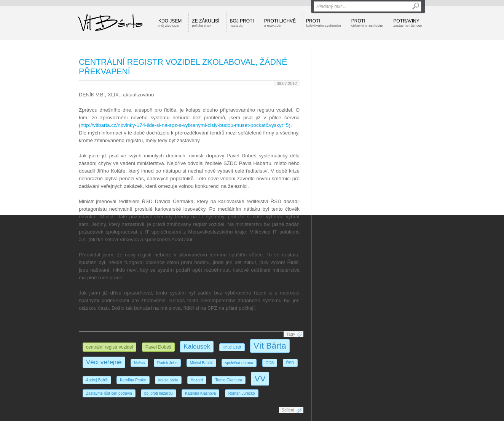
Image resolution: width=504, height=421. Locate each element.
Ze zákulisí (206, 23)
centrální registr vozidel (109, 347)
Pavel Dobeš (158, 347)
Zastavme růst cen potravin (109, 393)
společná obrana (239, 363)
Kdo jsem (170, 23)
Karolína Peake (133, 380)
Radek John (167, 363)
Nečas (139, 363)
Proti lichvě (280, 23)
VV (260, 379)
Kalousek (197, 347)
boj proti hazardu (159, 393)
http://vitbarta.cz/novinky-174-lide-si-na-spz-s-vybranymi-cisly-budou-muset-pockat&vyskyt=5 (184, 125)
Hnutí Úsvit (232, 347)
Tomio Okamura (229, 380)
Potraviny (408, 23)
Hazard (197, 380)
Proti (324, 23)
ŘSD (290, 363)
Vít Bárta (270, 346)
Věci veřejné (104, 362)
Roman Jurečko (242, 393)
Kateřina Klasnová (200, 393)
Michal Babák (201, 363)
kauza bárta (168, 380)
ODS (270, 363)
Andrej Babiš (97, 380)
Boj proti (242, 23)
